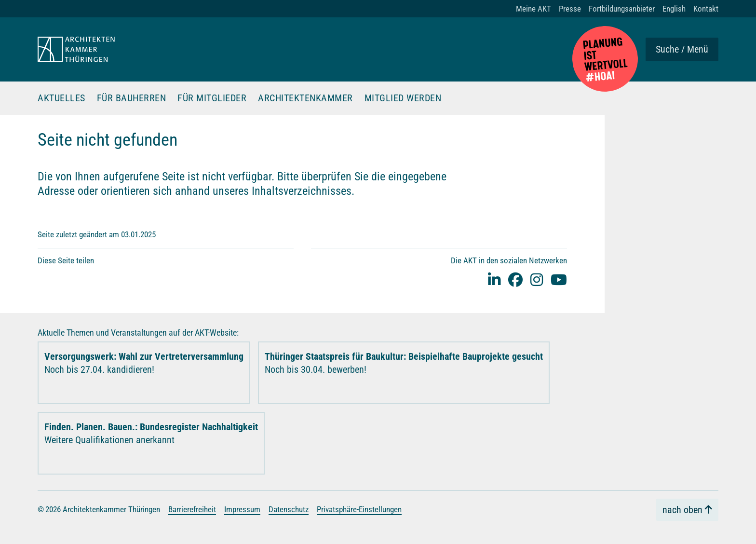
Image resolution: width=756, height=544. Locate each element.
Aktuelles (61, 98)
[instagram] (537, 279)
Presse (570, 9)
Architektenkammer (305, 98)
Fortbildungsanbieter (622, 9)
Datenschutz (289, 509)
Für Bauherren (132, 98)
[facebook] (515, 279)
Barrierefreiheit (192, 509)
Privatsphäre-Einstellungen (359, 509)
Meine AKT (533, 9)
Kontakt (706, 9)
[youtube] (559, 279)
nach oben (682, 510)
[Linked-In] (494, 279)
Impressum (242, 509)
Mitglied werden (403, 98)
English (674, 9)
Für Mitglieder (212, 98)
